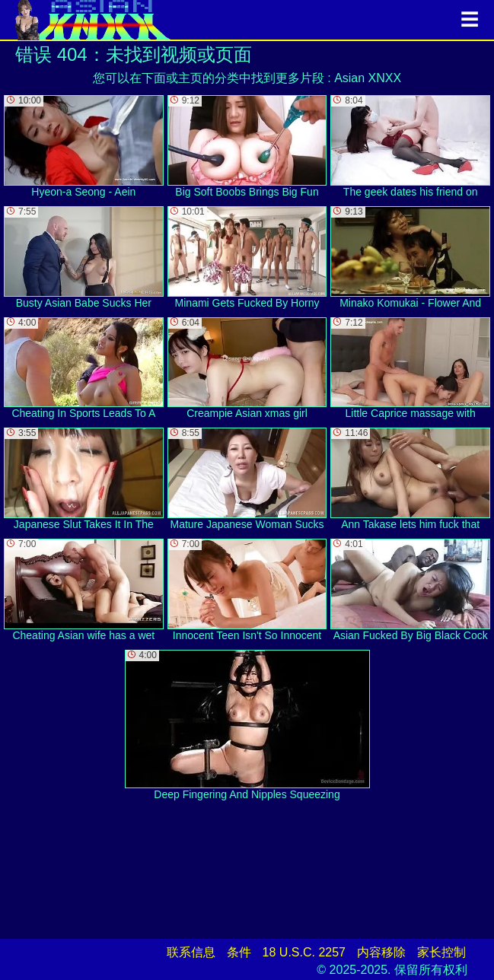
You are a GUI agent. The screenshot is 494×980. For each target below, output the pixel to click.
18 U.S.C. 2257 (304, 952)
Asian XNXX (368, 78)
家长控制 (441, 952)
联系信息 (191, 952)
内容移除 (381, 952)
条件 (239, 952)
